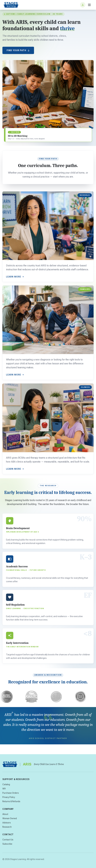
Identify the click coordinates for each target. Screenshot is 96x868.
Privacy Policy (9, 797)
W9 (4, 789)
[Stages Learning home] (11, 5)
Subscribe (7, 844)
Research (7, 827)
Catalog (6, 784)
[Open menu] (89, 5)
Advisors (7, 823)
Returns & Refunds (11, 801)
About (5, 814)
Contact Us (8, 840)
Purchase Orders (11, 793)
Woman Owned (10, 818)
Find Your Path (18, 50)
